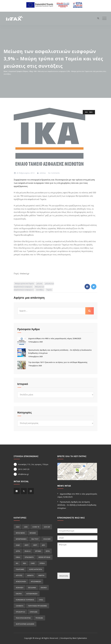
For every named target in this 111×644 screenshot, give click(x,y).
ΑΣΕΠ (27, 545)
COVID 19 (36, 527)
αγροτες (19, 575)
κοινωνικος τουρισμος (25, 600)
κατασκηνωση (32, 594)
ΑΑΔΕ (18, 545)
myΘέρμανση (21, 539)
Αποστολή (64, 576)
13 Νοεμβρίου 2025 (35, 342)
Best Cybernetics (80, 638)
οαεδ (41, 600)
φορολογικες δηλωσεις (25, 624)
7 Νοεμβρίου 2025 (35, 366)
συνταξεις (34, 612)
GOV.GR (47, 527)
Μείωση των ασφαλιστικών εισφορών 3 (29, 288)
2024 (18, 527)
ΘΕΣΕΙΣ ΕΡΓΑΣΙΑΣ (44, 557)
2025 (26, 527)
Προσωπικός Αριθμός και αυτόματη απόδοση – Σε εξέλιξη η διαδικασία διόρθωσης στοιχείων (77, 505)
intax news (20, 533)
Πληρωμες (20, 569)
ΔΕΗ (43, 545)
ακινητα (30, 575)
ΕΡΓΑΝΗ (38, 551)
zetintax (41, 173)
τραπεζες (39, 618)
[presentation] (76, 569)
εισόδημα (32, 588)
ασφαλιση (20, 588)
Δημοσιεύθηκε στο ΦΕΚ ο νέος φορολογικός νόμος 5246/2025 (55, 338)
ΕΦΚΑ (18, 557)
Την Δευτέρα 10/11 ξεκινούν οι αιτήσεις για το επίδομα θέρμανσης (58, 362)
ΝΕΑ (91, 112)
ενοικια (44, 588)
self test (35, 539)
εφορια (19, 594)
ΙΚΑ (86, 112)
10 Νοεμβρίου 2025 (35, 356)
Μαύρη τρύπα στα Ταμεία (24, 284)
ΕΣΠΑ (48, 551)
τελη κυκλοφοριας (23, 618)
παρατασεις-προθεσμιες (38, 606)
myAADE (33, 533)
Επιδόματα (29, 557)
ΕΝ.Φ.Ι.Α (28, 551)
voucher (47, 539)
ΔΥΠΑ (18, 551)
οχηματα (20, 606)
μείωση (39, 284)
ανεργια (41, 575)
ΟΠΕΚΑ (42, 563)
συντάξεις (40, 290)
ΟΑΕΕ (33, 563)
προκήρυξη (20, 612)
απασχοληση (21, 581)
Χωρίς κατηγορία (36, 569)
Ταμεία (49, 290)
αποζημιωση (36, 581)
